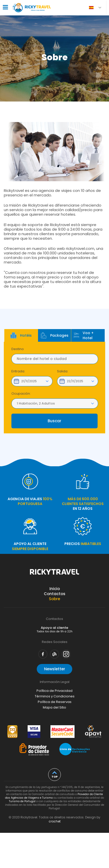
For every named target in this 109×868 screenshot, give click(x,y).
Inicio (55, 589)
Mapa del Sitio (55, 707)
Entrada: (18, 371)
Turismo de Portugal (22, 801)
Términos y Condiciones (55, 696)
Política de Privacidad (55, 691)
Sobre (55, 599)
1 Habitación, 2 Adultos (36, 403)
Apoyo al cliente (55, 629)
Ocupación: (21, 394)
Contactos (55, 594)
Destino (18, 349)
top (55, 777)
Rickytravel (55, 575)
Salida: (63, 371)
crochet (55, 821)
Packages (55, 335)
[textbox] (55, 359)
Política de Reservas (55, 702)
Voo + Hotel (84, 335)
